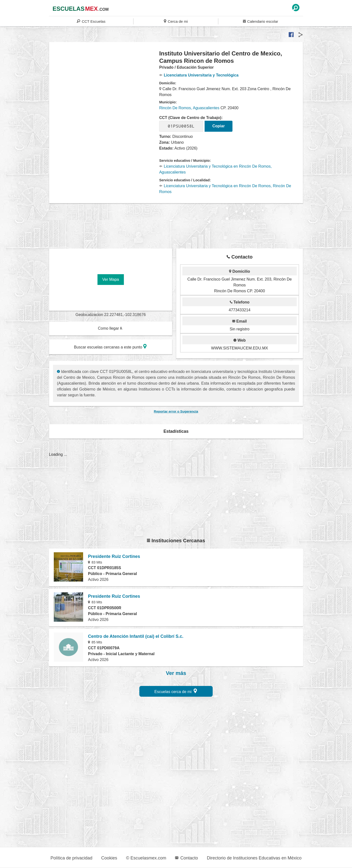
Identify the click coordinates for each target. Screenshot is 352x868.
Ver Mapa (110, 279)
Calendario (261, 21)
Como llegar (110, 328)
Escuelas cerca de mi (176, 691)
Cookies (109, 858)
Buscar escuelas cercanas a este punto (110, 346)
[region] (104, 89)
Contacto (186, 858)
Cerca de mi (176, 21)
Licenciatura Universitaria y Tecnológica (199, 75)
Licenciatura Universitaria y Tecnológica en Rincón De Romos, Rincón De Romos (225, 189)
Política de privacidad (71, 858)
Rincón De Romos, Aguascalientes (189, 108)
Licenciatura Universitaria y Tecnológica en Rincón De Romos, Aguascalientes (215, 169)
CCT (91, 21)
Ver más (176, 673)
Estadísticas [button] (176, 431)
